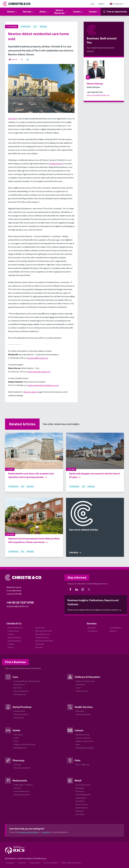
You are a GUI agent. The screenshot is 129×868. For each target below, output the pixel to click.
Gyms (78, 744)
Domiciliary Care (20, 694)
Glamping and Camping (85, 748)
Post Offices (80, 801)
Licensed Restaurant (21, 791)
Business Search (31, 392)
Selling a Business (42, 637)
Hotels (16, 730)
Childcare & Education (87, 677)
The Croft (12, 119)
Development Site (83, 735)
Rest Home (18, 688)
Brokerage (92, 628)
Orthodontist (19, 718)
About (44, 12)
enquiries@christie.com (18, 606)
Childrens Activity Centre (85, 681)
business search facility (28, 832)
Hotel (16, 741)
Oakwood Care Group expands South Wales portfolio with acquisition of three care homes (34, 540)
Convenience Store (83, 785)
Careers (78, 12)
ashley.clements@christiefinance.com (43, 385)
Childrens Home (82, 691)
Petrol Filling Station (83, 795)
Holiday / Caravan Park (84, 741)
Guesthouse (18, 735)
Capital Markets (116, 628)
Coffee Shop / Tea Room (23, 785)
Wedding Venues (20, 748)
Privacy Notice (35, 863)
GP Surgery (80, 711)
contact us (46, 832)
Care (15, 677)
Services (29, 12)
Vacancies (39, 647)
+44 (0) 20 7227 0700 (20, 602)
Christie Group (13, 631)
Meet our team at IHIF (44, 631)
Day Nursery (80, 684)
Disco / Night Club (83, 765)
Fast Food (17, 788)
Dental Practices (22, 707)
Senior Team (40, 628)
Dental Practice (19, 711)
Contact (94, 12)
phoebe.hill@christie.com (38, 358)
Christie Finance (56, 164)
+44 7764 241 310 (95, 92)
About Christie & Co (15, 628)
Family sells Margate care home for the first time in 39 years (95, 475)
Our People (40, 644)
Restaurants (20, 780)
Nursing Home (19, 684)
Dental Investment (21, 714)
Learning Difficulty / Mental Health (27, 681)
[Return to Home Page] (17, 4)
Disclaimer (22, 863)
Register (102, 4)
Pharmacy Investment (22, 768)
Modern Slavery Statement (71, 863)
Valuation (113, 631)
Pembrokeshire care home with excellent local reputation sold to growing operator (31, 475)
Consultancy (92, 631)
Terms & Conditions (51, 863)
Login (92, 4)
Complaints (10, 863)
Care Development (21, 691)
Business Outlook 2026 (44, 641)
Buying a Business (14, 637)
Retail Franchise (82, 808)
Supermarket (81, 798)
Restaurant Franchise (22, 795)
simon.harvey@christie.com (98, 95)
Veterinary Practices (83, 714)
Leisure (79, 730)
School (78, 688)
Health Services (84, 707)
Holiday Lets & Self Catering (24, 744)
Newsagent (80, 788)
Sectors (12, 12)
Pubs (77, 760)
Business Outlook (14, 641)
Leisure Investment (83, 738)
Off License (80, 791)
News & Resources (61, 12)
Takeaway (79, 811)
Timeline (11, 634)
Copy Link (13, 59)
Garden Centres (82, 804)
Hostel (16, 738)
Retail (78, 780)
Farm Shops (80, 814)
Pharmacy (19, 760)
